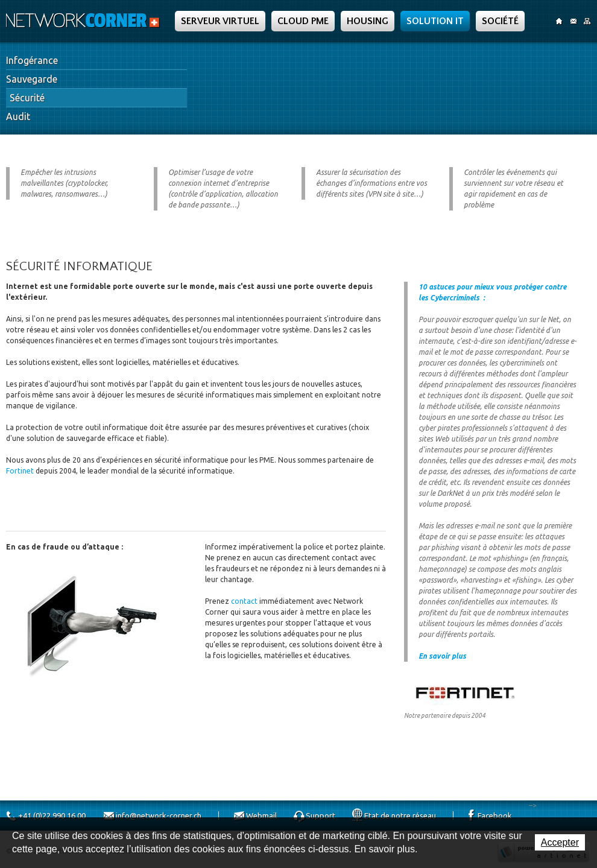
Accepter (560, 842)
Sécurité (27, 98)
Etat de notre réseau (400, 816)
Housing (368, 21)
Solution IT (435, 21)
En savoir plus (442, 656)
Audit (18, 116)
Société (500, 21)
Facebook (495, 816)
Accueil (559, 21)
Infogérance (32, 60)
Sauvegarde (32, 79)
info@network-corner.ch (159, 816)
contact (244, 601)
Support (321, 816)
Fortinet (21, 471)
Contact (573, 21)
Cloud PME (303, 21)
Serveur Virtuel (220, 21)
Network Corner (84, 21)
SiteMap (587, 21)
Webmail (261, 816)
